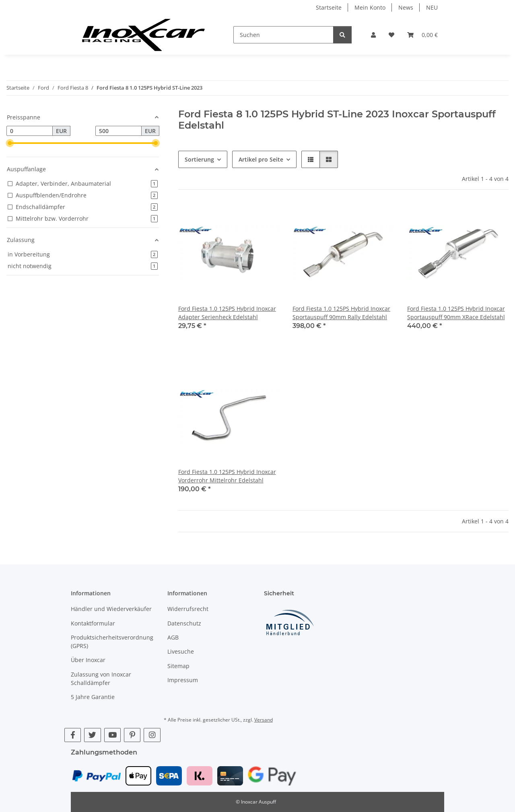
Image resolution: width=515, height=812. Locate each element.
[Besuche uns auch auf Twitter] (92, 735)
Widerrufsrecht (188, 609)
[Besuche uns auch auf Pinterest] (132, 735)
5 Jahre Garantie (93, 697)
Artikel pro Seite (261, 159)
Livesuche (181, 651)
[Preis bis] (118, 131)
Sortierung (199, 159)
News (406, 7)
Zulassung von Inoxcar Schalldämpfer (101, 679)
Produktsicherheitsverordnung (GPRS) (112, 642)
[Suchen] (283, 35)
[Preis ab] (30, 131)
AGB (173, 637)
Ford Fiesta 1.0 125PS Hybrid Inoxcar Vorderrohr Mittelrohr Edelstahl (227, 476)
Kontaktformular (93, 623)
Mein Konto (370, 7)
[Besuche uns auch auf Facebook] (73, 735)
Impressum (183, 680)
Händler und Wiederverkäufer (111, 609)
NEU (432, 7)
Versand (264, 720)
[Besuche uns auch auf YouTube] (112, 735)
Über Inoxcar (88, 660)
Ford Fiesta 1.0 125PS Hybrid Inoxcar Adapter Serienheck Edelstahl (227, 313)
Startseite (329, 7)
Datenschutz (184, 623)
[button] (373, 35)
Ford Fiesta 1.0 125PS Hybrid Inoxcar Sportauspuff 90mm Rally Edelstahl (341, 313)
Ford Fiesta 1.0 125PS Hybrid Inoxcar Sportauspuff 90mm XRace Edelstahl (456, 313)
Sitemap (178, 666)
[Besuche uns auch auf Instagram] (152, 735)
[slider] (10, 143)
